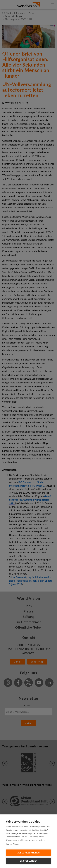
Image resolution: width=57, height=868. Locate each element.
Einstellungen (28, 861)
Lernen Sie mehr (13, 844)
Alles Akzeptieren (28, 853)
